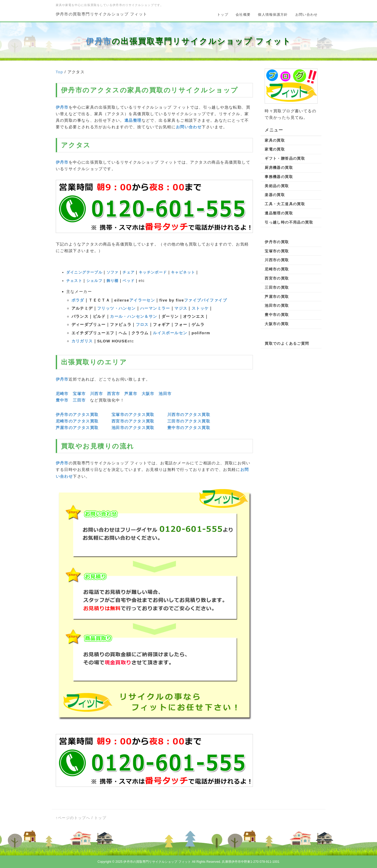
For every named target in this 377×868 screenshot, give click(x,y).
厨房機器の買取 (279, 168)
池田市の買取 (277, 305)
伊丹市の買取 (277, 242)
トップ (223, 15)
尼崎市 (62, 394)
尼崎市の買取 (277, 269)
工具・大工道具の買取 (285, 204)
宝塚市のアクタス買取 (133, 414)
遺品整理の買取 (279, 213)
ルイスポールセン (170, 333)
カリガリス (82, 341)
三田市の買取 (277, 287)
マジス (181, 308)
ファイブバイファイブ (206, 300)
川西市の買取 (277, 260)
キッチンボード (153, 272)
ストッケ (200, 308)
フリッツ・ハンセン (117, 308)
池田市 (165, 394)
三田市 (79, 400)
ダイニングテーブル (84, 272)
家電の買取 (275, 149)
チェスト (74, 281)
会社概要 (243, 15)
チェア (129, 272)
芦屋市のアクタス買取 (77, 428)
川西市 (96, 394)
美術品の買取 (277, 186)
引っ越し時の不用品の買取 (289, 222)
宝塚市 (79, 394)
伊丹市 (99, 41)
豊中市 (62, 400)
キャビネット (183, 272)
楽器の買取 (275, 195)
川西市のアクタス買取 (189, 414)
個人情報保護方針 (273, 15)
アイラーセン (142, 300)
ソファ (113, 272)
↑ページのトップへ (73, 818)
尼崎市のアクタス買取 (77, 421)
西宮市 (113, 394)
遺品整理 (133, 120)
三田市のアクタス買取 (189, 421)
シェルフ (95, 281)
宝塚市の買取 (277, 251)
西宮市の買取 (277, 278)
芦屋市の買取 (277, 297)
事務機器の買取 (279, 177)
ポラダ (78, 300)
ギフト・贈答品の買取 (285, 158)
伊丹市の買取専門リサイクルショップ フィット (102, 14)
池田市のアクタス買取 (133, 428)
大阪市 (148, 394)
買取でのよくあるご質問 (287, 343)
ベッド (129, 281)
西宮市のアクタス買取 (133, 421)
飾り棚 (113, 281)
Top (59, 72)
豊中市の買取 (277, 315)
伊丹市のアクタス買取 (77, 414)
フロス (142, 324)
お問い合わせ (307, 15)
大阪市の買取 (277, 324)
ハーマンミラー (155, 308)
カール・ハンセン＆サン (134, 316)
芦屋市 (131, 394)
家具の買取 (275, 140)
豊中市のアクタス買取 (189, 428)
